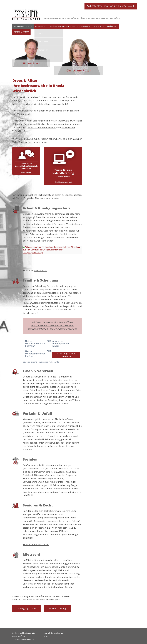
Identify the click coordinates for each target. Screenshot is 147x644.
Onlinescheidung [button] (58, 608)
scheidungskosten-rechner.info (46, 362)
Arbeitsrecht (40, 270)
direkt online (68, 127)
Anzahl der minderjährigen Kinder (59, 344)
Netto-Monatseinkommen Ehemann (32, 344)
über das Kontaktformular (42, 127)
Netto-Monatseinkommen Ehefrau (32, 354)
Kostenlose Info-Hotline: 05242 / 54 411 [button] (111, 6)
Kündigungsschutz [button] (27, 608)
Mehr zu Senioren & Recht (36, 544)
